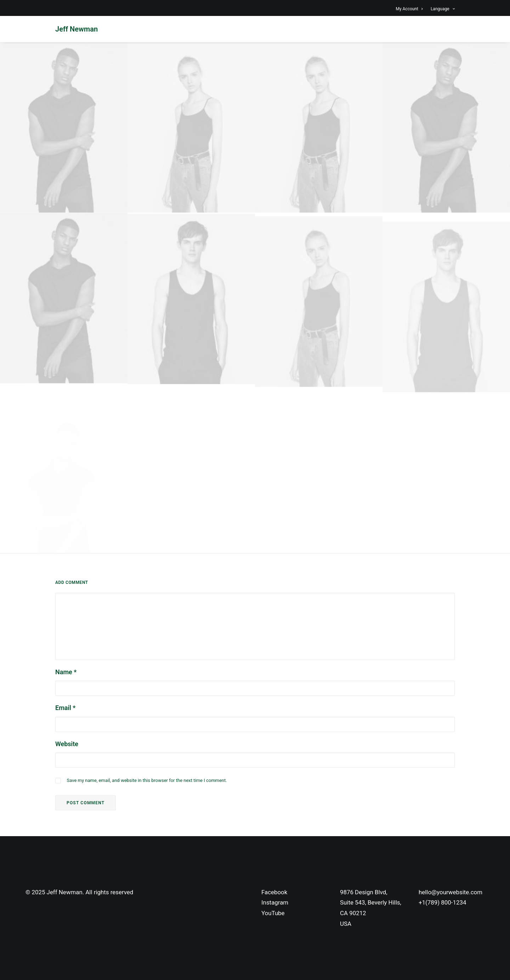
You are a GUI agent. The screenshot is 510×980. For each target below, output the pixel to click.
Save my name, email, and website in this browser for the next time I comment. (147, 780)
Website (67, 744)
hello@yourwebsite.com (450, 892)
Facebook (274, 892)
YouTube (273, 913)
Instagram (275, 902)
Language (443, 9)
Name (66, 672)
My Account (409, 9)
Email (65, 708)
